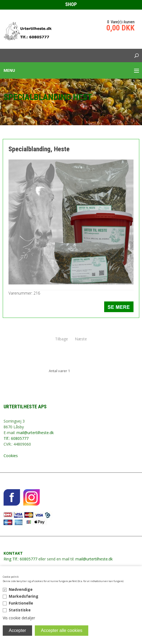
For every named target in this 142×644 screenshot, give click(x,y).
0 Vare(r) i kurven (121, 22)
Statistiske (20, 610)
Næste (81, 339)
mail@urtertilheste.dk (35, 433)
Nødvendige (21, 589)
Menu (9, 70)
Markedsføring (24, 596)
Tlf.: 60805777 (16, 438)
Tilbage (62, 339)
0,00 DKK (120, 28)
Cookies (11, 456)
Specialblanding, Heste (39, 149)
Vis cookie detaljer (19, 618)
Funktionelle (21, 603)
